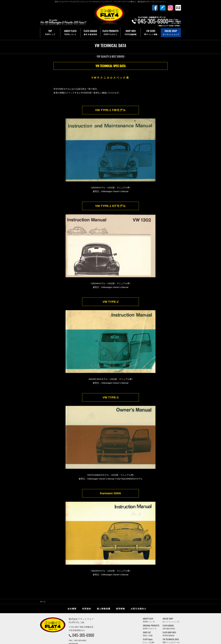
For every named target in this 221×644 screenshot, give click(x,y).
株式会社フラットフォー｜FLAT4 (111, 16)
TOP (50, 33)
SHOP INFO (131, 33)
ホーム (43, 562)
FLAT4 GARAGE (90, 33)
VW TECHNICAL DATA (171, 601)
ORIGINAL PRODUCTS (151, 588)
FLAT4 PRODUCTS (111, 33)
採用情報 (121, 569)
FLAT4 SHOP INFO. (169, 595)
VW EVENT (151, 33)
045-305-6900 (83, 596)
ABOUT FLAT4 (70, 33)
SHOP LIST (148, 595)
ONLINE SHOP (171, 33)
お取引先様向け (139, 569)
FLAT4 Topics (148, 601)
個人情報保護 (104, 569)
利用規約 (87, 569)
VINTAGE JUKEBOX (172, 608)
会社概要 (72, 569)
